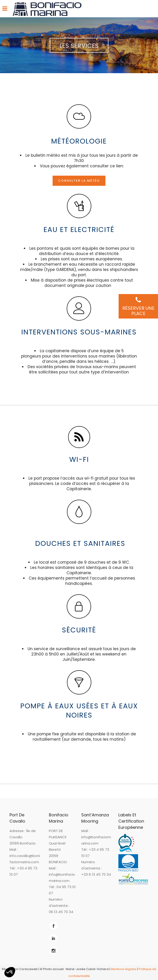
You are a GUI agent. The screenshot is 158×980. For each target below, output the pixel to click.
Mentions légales (124, 969)
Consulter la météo (79, 181)
